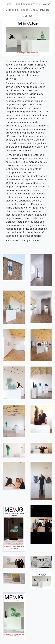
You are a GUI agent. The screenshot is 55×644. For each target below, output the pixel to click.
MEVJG (45, 10)
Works (47, 4)
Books (25, 10)
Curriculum (12, 10)
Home (8, 4)
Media (34, 10)
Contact (27, 16)
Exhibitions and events (27, 4)
